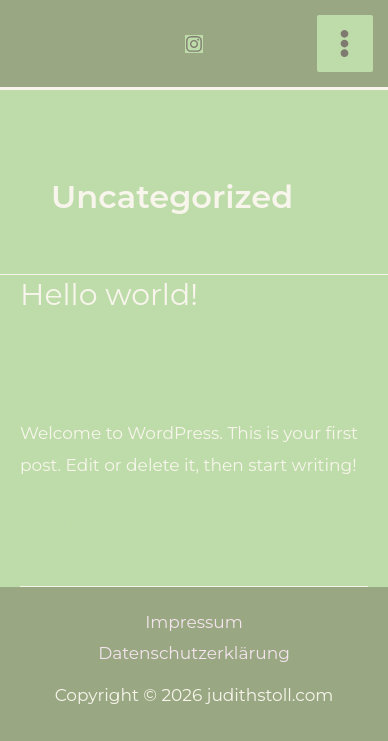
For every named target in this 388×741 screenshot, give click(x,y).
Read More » (72, 519)
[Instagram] (194, 44)
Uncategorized (232, 360)
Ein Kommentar (87, 360)
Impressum (194, 622)
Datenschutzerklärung (194, 653)
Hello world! (109, 294)
